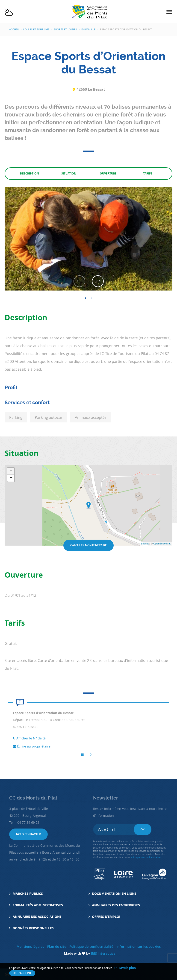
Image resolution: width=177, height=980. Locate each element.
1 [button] (86, 298)
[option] (88, 239)
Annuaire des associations (37, 917)
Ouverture (108, 173)
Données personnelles (33, 928)
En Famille (89, 29)
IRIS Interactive (103, 953)
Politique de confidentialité (146, 857)
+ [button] (11, 471)
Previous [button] (79, 280)
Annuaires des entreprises (116, 905)
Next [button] (98, 280)
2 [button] (91, 298)
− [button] (11, 478)
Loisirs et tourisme (37, 29)
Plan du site (57, 947)
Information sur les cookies (139, 947)
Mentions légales (30, 947)
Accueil (14, 29)
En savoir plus (125, 968)
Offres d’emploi (106, 917)
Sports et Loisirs (66, 29)
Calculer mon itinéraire (88, 545)
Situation (69, 173)
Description (29, 173)
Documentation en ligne (114, 894)
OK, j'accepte (22, 973)
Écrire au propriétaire (32, 746)
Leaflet (145, 544)
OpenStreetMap (162, 544)
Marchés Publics (28, 894)
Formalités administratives (38, 905)
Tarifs (148, 173)
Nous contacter (28, 834)
